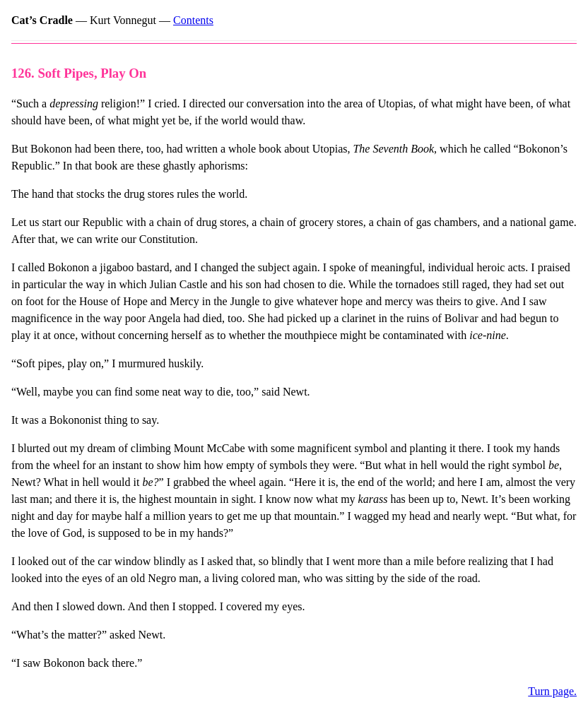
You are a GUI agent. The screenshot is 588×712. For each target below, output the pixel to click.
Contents (193, 20)
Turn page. (552, 691)
